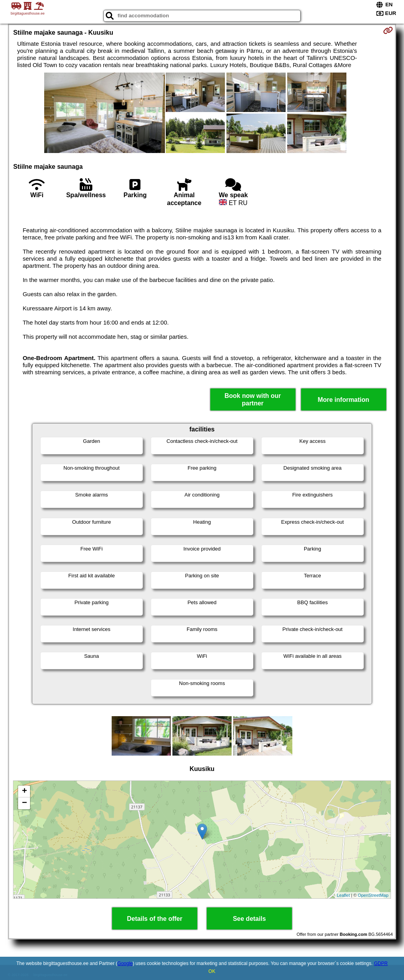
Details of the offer (155, 919)
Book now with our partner (253, 399)
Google (125, 963)
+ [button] (24, 791)
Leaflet (343, 895)
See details (249, 919)
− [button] (24, 803)
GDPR (381, 963)
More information (343, 400)
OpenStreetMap (373, 895)
